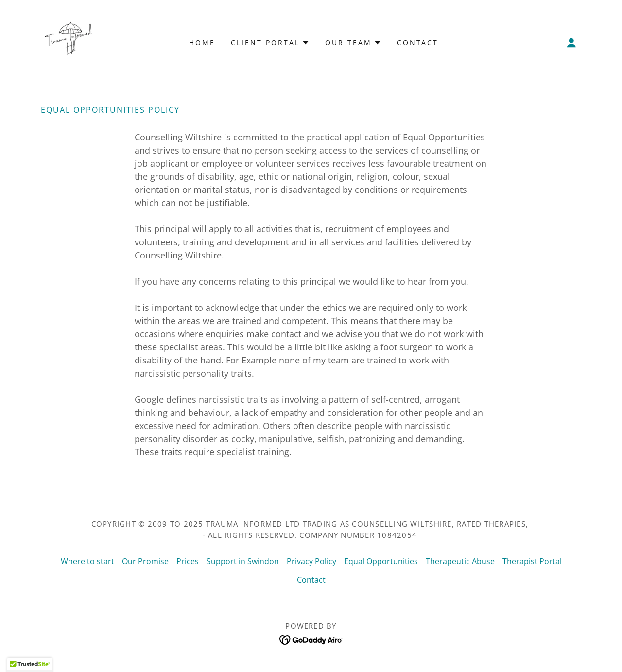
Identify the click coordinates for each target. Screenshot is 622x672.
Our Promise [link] (145, 561)
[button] (571, 43)
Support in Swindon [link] (243, 561)
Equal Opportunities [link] (381, 561)
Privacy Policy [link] (311, 561)
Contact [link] (418, 43)
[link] (68, 42)
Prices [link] (188, 561)
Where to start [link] (87, 561)
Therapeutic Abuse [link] (460, 561)
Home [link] (202, 43)
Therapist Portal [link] (532, 561)
